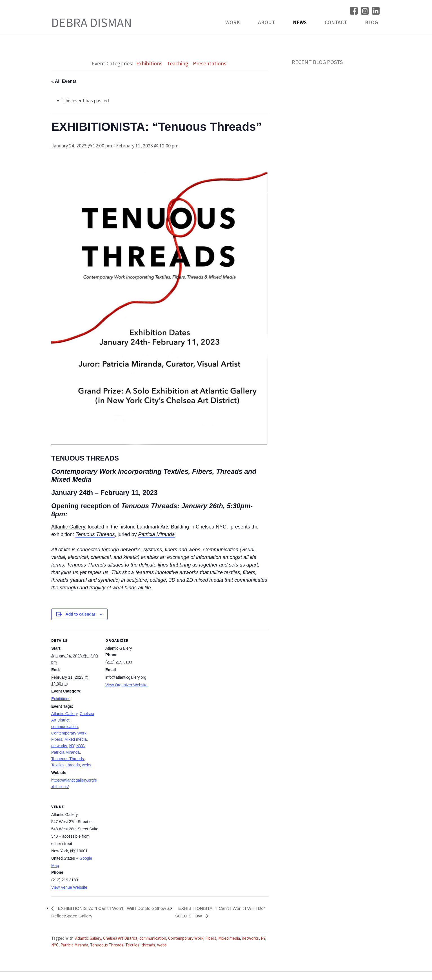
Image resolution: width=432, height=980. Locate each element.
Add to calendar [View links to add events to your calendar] (81, 614)
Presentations (210, 63)
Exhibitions (149, 63)
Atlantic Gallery (68, 527)
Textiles (58, 765)
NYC (81, 746)
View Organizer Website (126, 685)
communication (64, 727)
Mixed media (76, 739)
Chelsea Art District (120, 938)
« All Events (64, 81)
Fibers (57, 739)
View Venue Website (69, 887)
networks (59, 746)
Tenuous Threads (95, 534)
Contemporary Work (69, 733)
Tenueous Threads (68, 759)
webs (87, 765)
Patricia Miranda (157, 534)
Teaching (178, 63)
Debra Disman (92, 23)
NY (72, 746)
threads (73, 765)
